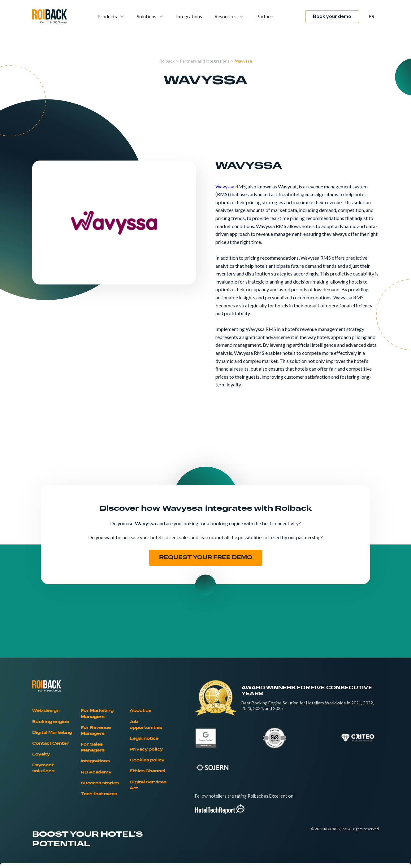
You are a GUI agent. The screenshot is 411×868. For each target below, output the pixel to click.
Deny (359, 827)
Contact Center (50, 744)
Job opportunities (146, 725)
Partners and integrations (205, 61)
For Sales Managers (93, 748)
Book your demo (332, 16)
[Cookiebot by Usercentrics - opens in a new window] (40, 856)
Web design (46, 711)
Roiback (167, 61)
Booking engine (51, 722)
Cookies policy (147, 760)
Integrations (189, 16)
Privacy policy (146, 750)
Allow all (359, 787)
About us (141, 711)
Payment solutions (43, 768)
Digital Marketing (52, 733)
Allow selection (359, 807)
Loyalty (41, 755)
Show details (325, 856)
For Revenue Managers (96, 731)
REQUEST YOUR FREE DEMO (206, 558)
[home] (50, 17)
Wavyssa (243, 61)
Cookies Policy (118, 823)
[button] (111, 17)
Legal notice (144, 739)
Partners (265, 16)
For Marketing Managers (97, 714)
